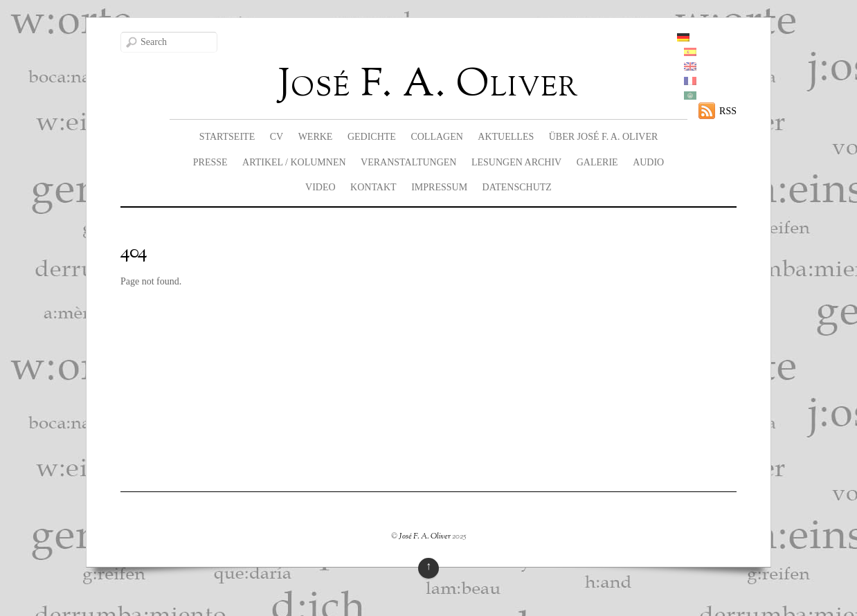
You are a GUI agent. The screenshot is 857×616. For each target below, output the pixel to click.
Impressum (439, 187)
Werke (316, 137)
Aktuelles (506, 137)
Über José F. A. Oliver (604, 137)
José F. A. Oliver (425, 536)
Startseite (227, 137)
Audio (648, 162)
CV (277, 137)
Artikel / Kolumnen (294, 162)
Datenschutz (517, 187)
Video (321, 187)
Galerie (597, 162)
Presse (210, 162)
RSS (728, 111)
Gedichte (372, 137)
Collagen (436, 137)
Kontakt (373, 187)
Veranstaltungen (408, 162)
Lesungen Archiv (516, 162)
